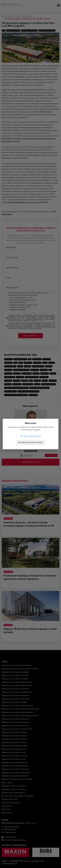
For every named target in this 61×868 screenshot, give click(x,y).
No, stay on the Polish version (31, 442)
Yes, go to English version (31, 436)
